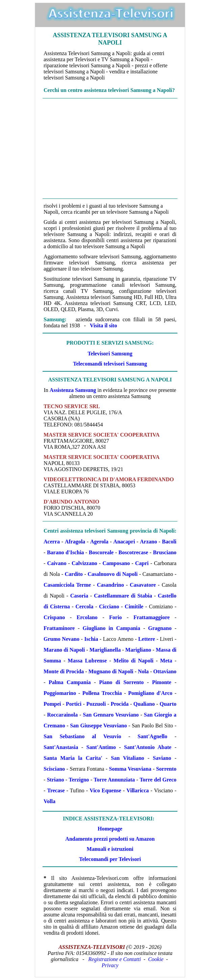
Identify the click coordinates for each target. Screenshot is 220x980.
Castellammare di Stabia (123, 596)
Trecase (56, 790)
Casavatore (143, 585)
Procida (119, 704)
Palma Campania (70, 682)
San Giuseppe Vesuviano (98, 726)
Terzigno (79, 780)
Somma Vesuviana (130, 769)
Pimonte (162, 682)
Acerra (52, 542)
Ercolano (87, 617)
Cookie (156, 959)
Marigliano (138, 650)
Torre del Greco (158, 780)
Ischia (91, 639)
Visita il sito (103, 325)
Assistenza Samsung (73, 390)
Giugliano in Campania (112, 628)
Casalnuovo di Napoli (113, 574)
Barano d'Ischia (65, 552)
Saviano (162, 758)
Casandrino (111, 585)
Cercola (84, 606)
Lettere (146, 639)
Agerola (99, 542)
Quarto (168, 704)
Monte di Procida (64, 671)
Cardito (74, 574)
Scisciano (54, 769)
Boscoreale (101, 552)
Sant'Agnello (152, 736)
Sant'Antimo (101, 747)
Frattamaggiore (152, 617)
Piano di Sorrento (121, 682)
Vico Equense (105, 790)
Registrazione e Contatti (115, 959)
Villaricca (138, 790)
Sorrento (166, 769)
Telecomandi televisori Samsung (110, 364)
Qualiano (144, 704)
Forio (115, 617)
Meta (166, 661)
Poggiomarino (60, 693)
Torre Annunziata (114, 780)
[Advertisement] (110, 148)
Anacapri (124, 542)
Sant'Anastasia (61, 747)
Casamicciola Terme (67, 585)
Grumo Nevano (62, 639)
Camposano (116, 563)
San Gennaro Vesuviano (111, 715)
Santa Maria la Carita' (73, 758)
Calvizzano (84, 563)
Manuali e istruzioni (110, 849)
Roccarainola (62, 715)
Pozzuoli (96, 704)
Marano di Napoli (64, 650)
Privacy (110, 965)
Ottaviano (165, 671)
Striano (56, 780)
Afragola (75, 542)
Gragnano (160, 628)
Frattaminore (59, 628)
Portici (74, 704)
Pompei (52, 704)
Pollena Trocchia (102, 693)
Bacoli (169, 542)
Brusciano (165, 552)
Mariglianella (105, 650)
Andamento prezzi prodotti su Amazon (110, 839)
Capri (142, 563)
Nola (143, 671)
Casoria (79, 596)
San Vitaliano (127, 758)
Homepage (110, 829)
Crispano (54, 617)
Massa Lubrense (88, 661)
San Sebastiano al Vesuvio (82, 736)
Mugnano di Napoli (111, 671)
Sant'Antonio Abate (148, 747)
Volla (50, 801)
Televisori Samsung (110, 354)
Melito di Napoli (133, 661)
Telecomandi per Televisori (110, 859)
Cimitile (134, 606)
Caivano (57, 563)
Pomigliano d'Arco (150, 693)
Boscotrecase (133, 552)
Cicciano (109, 606)
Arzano (149, 542)
